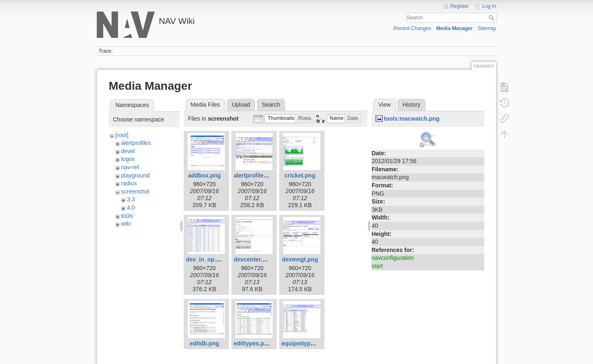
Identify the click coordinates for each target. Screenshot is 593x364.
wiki (126, 224)
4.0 (131, 208)
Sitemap (487, 28)
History (411, 105)
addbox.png (204, 175)
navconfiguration (393, 258)
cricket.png (300, 175)
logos (128, 159)
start (377, 266)
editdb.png (205, 343)
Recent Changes (412, 28)
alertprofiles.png (256, 175)
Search (492, 18)
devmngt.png (300, 259)
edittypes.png (252, 343)
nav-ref (130, 167)
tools (127, 216)
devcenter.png (253, 259)
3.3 (131, 199)
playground (135, 175)
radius (129, 183)
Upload (241, 105)
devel (128, 151)
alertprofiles (136, 143)
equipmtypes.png (305, 343)
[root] (122, 135)
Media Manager (454, 28)
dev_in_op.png (206, 259)
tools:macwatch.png (412, 119)
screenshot (135, 191)
